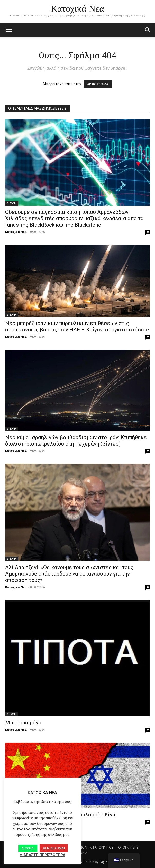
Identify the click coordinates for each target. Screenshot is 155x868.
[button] (148, 30)
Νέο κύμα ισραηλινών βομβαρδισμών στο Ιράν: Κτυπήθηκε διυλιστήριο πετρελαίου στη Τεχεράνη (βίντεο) (76, 441)
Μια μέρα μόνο (23, 723)
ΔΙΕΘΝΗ (12, 203)
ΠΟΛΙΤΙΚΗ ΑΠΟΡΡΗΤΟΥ (97, 847)
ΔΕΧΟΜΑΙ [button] (28, 848)
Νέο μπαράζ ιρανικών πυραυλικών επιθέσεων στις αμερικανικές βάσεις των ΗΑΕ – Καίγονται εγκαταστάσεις (77, 326)
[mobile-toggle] (9, 30)
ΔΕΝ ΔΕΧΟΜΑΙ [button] (54, 848)
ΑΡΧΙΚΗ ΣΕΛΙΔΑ (98, 84)
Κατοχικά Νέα (16, 232)
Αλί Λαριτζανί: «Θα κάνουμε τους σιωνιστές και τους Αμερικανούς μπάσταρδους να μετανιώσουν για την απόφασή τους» (69, 574)
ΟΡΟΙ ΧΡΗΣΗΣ (128, 847)
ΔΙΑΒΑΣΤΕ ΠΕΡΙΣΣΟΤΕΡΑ (42, 855)
